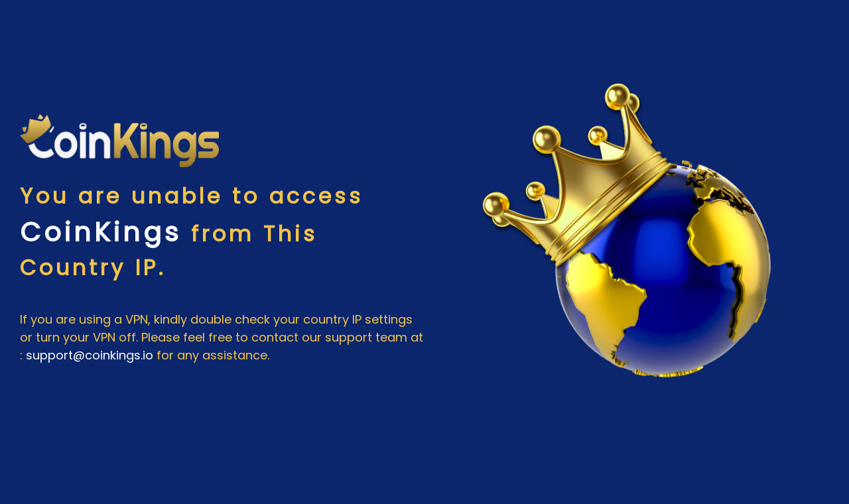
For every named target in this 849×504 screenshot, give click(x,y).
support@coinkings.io (90, 355)
